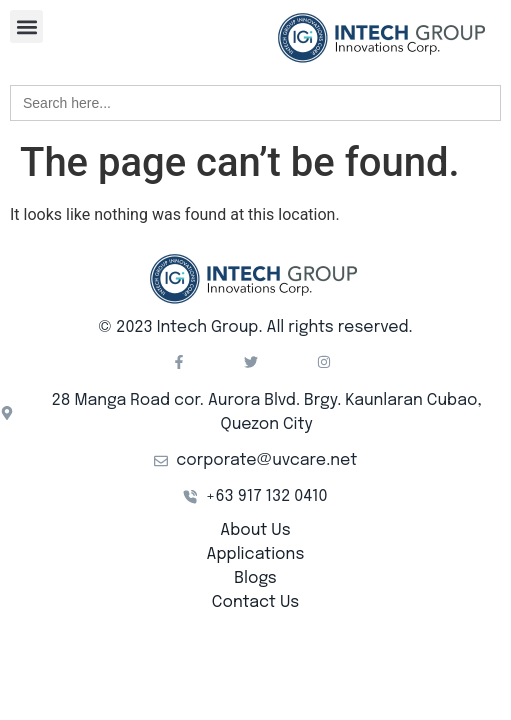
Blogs (255, 578)
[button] (26, 26)
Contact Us (255, 602)
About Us (255, 530)
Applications (256, 554)
